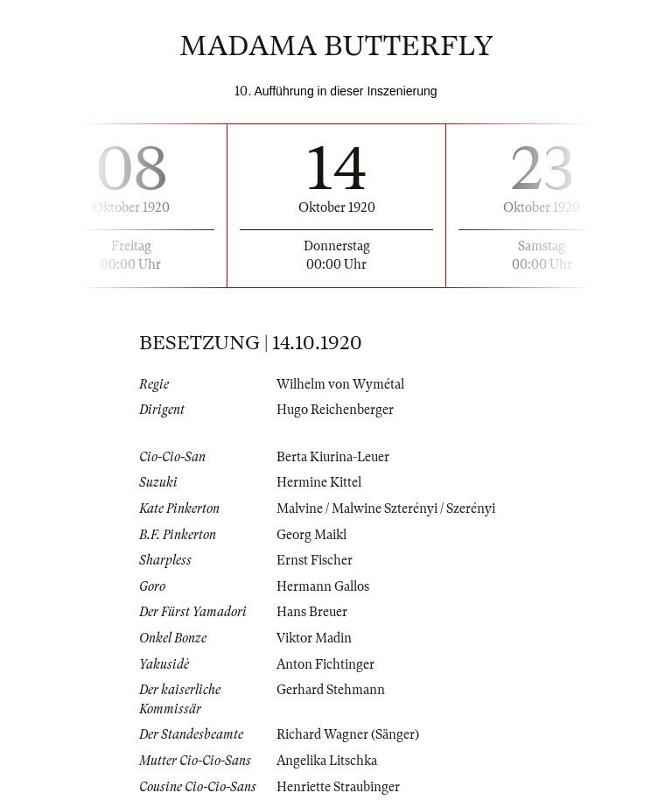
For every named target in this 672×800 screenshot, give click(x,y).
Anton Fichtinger (325, 664)
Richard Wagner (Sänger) (348, 734)
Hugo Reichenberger (335, 410)
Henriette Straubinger (338, 787)
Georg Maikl (311, 535)
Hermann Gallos (323, 586)
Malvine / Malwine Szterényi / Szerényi (386, 509)
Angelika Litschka (327, 761)
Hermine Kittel (319, 482)
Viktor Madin (314, 638)
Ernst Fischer (315, 560)
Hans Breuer (312, 612)
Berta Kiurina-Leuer (333, 457)
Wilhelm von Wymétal (340, 384)
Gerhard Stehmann (331, 690)
